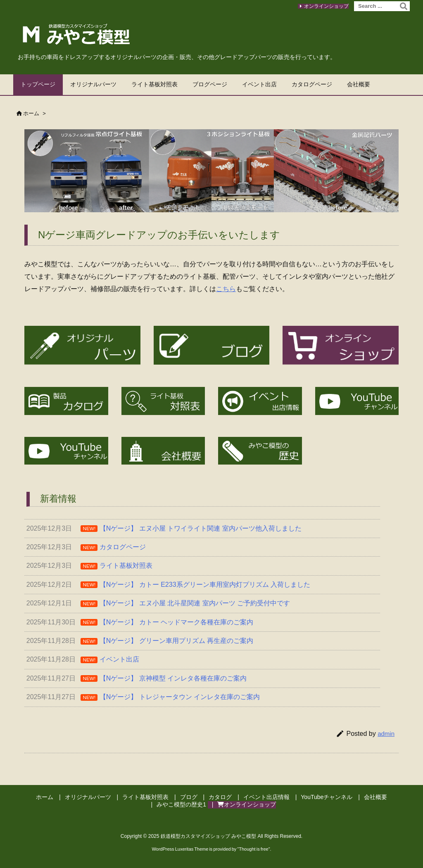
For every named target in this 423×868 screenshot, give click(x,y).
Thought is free (253, 849)
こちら (226, 289)
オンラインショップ (326, 6)
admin (386, 734)
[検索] (404, 6)
